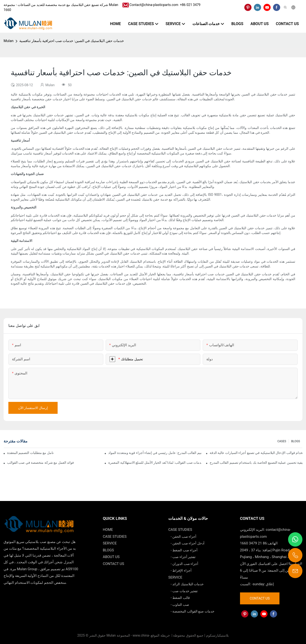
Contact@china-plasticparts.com (154, 5)
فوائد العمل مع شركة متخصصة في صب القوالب (41, 463)
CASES (282, 441)
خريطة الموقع (161, 635)
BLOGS (296, 441)
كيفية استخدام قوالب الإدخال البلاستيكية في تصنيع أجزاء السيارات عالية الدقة (256, 453)
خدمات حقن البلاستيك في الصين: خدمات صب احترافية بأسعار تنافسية (71, 41)
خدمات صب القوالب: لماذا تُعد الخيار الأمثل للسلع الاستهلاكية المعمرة (155, 463)
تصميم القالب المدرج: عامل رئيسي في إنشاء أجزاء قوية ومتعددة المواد (155, 453)
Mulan (8, 41)
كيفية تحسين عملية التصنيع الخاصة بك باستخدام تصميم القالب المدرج (256, 463)
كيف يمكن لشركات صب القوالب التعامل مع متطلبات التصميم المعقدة (30, 453)
